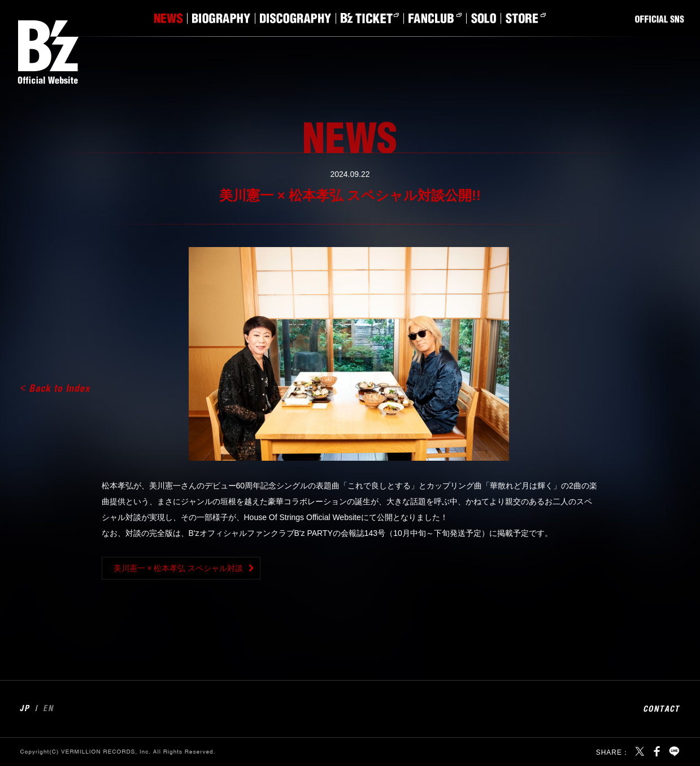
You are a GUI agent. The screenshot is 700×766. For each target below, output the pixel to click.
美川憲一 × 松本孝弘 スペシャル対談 (179, 568)
